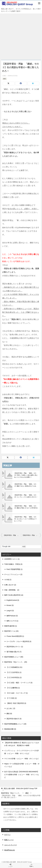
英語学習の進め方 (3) (14, 719)
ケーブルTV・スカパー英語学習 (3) (19, 641)
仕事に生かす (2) (10, 585)
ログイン (7, 835)
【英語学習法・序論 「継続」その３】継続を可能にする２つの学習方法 (26, 507)
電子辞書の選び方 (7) (14, 652)
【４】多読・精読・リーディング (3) (19, 683)
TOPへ (32, 865)
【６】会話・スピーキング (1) (17, 693)
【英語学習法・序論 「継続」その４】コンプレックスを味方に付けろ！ (26, 496)
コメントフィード (11, 845)
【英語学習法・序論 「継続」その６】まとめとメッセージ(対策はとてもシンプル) (25, 519)
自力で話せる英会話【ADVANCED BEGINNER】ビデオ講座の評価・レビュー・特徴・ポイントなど (22, 774)
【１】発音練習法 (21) (14, 667)
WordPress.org (9, 850)
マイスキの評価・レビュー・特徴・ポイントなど (22, 759)
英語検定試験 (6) (10, 729)
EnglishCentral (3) (13, 600)
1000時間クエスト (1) (12, 559)
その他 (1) (8, 580)
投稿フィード (9, 840)
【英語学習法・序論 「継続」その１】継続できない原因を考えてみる (25, 485)
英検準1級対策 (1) (11, 626)
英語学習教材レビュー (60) (14, 657)
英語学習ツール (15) (11, 631)
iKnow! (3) (10, 605)
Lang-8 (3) (10, 611)
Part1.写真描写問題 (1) (14, 569)
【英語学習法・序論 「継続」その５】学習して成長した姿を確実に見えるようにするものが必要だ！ (26, 475)
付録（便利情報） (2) (12, 590)
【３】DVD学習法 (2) (14, 677)
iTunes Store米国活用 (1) (15, 636)
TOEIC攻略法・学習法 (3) (13, 564)
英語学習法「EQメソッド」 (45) (16, 662)
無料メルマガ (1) (12, 621)
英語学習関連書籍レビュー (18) (15, 724)
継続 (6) (9, 714)
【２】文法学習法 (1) (14, 672)
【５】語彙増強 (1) (13, 688)
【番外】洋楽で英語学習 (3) (16, 703)
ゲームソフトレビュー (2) (13, 574)
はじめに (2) (11, 708)
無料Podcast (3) (12, 616)
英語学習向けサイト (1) (15, 647)
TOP (20, 788)
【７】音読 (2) (12, 698)
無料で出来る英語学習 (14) (14, 595)
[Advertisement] (21, 36)
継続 (5, 79)
